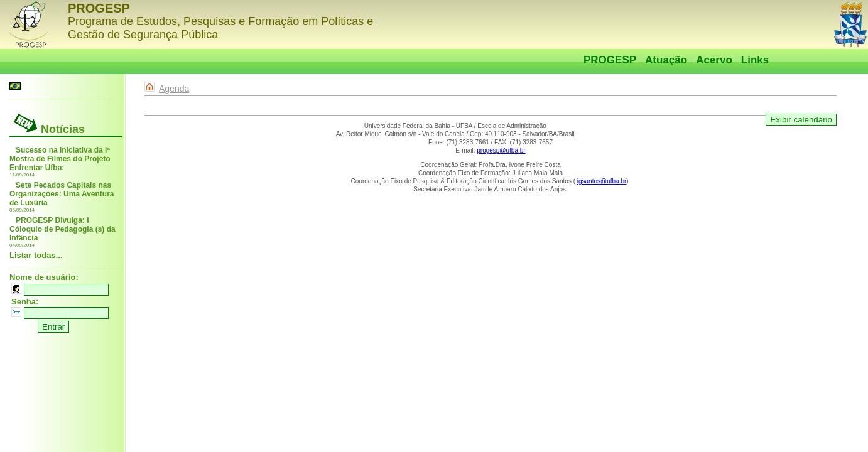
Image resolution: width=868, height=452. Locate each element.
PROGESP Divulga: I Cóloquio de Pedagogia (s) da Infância (62, 229)
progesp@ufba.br (501, 150)
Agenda (174, 89)
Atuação (666, 60)
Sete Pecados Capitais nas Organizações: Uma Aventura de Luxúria (62, 194)
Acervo (714, 60)
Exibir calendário (801, 120)
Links (755, 60)
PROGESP (610, 60)
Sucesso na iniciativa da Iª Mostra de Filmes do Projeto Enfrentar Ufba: (60, 159)
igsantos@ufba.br (602, 181)
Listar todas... (36, 255)
